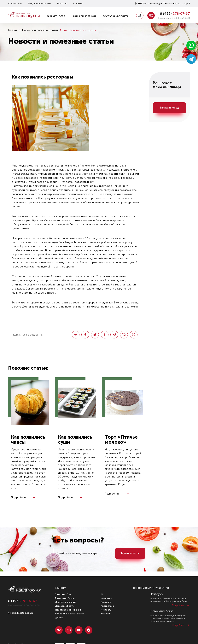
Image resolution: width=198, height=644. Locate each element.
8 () (175, 14)
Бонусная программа (39, 3)
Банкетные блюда (85, 16)
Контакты (78, 3)
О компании (15, 3)
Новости (62, 3)
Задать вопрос (131, 553)
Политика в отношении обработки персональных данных (70, 614)
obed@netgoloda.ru (21, 613)
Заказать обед (56, 16)
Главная (13, 30)
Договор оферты (65, 606)
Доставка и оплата (115, 16)
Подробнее (18, 498)
